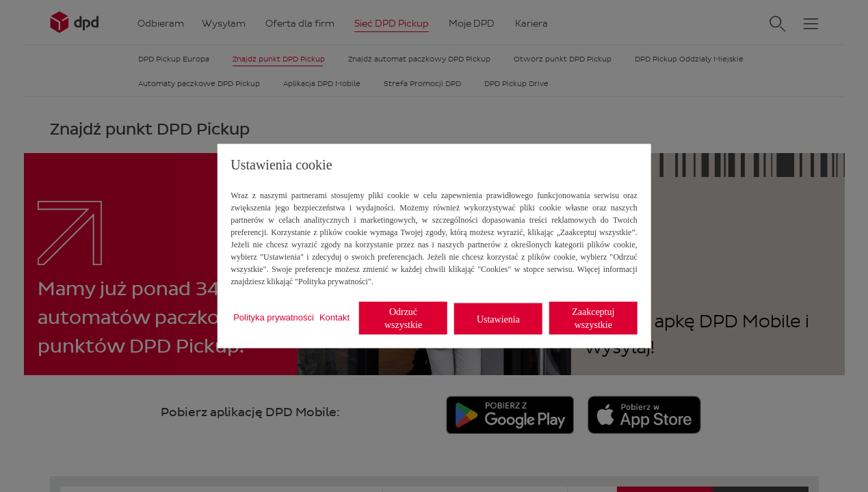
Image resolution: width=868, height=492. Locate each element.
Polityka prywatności (274, 317)
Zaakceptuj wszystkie (593, 318)
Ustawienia (498, 319)
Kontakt (334, 317)
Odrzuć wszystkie (403, 318)
